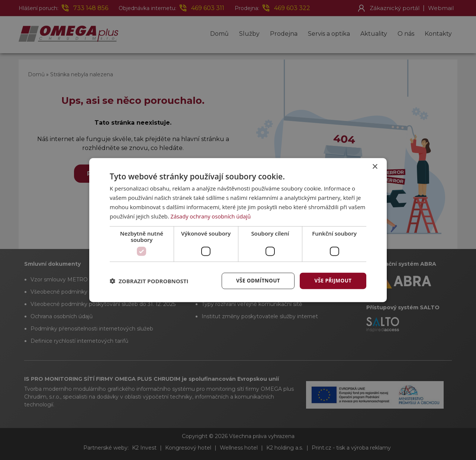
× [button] (375, 167)
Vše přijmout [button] (333, 280)
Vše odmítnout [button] (257, 280)
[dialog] (238, 230)
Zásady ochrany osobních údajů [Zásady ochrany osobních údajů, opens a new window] (212, 216)
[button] (149, 281)
